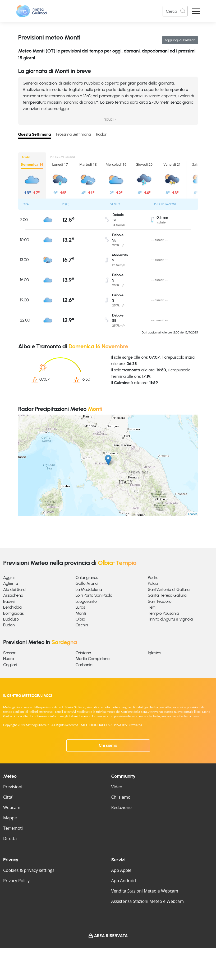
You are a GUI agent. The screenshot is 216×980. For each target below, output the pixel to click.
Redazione (122, 807)
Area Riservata (111, 936)
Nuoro (9, 659)
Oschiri (82, 625)
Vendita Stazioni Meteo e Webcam (145, 891)
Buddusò (11, 619)
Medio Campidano (93, 659)
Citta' (8, 797)
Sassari (10, 653)
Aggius (9, 577)
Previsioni (13, 787)
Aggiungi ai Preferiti (180, 40)
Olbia (81, 619)
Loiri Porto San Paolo (94, 595)
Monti (81, 613)
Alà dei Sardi (15, 589)
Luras (80, 607)
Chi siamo (108, 745)
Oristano (83, 653)
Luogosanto (86, 601)
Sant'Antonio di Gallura (169, 589)
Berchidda (12, 607)
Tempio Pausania (163, 613)
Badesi (9, 601)
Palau (153, 583)
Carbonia (84, 665)
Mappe (10, 818)
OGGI (26, 157)
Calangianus (87, 577)
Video (117, 787)
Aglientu (11, 583)
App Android (124, 881)
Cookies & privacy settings (29, 870)
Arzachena (13, 595)
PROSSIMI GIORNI (62, 157)
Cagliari (10, 665)
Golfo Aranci (87, 583)
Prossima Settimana (73, 134)
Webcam (12, 807)
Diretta (10, 838)
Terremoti (13, 828)
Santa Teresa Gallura (167, 595)
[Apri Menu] (196, 11)
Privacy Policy (16, 881)
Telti (152, 607)
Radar (101, 134)
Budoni (9, 625)
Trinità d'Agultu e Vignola (170, 619)
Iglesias (154, 653)
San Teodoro (160, 601)
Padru (153, 577)
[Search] (175, 11)
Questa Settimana (35, 134)
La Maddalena (89, 589)
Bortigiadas (13, 613)
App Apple (121, 870)
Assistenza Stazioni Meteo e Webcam (148, 901)
